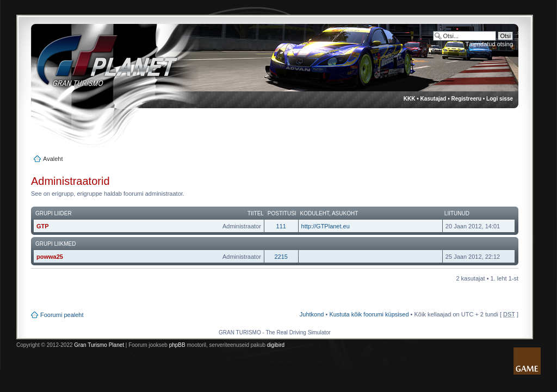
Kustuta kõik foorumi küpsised (369, 314)
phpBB (177, 345)
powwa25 (50, 257)
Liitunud (457, 213)
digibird (276, 345)
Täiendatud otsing (489, 44)
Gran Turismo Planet (99, 345)
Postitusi (282, 213)
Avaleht (53, 159)
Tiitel (256, 213)
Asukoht (345, 213)
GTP (43, 226)
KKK (410, 99)
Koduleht (315, 213)
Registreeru (466, 99)
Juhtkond (312, 314)
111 (281, 226)
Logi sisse (500, 99)
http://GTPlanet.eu (326, 226)
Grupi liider (54, 213)
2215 (281, 257)
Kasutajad (434, 99)
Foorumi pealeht (62, 315)
